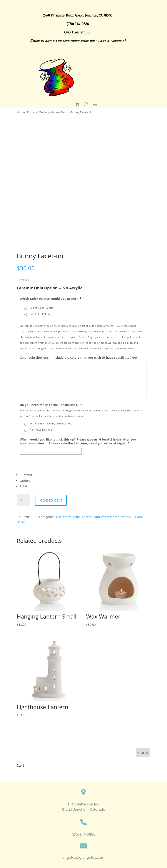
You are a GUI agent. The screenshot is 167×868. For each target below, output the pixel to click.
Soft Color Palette (40, 314)
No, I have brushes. (41, 430)
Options (26, 481)
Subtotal (26, 475)
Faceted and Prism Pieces (101, 517)
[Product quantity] (23, 500)
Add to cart (51, 500)
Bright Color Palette (41, 308)
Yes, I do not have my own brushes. (51, 423)
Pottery (32, 112)
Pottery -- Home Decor (54, 112)
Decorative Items (68, 517)
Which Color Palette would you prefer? (51, 299)
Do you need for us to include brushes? (51, 405)
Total (23, 486)
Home (21, 112)
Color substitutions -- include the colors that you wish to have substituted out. (79, 358)
